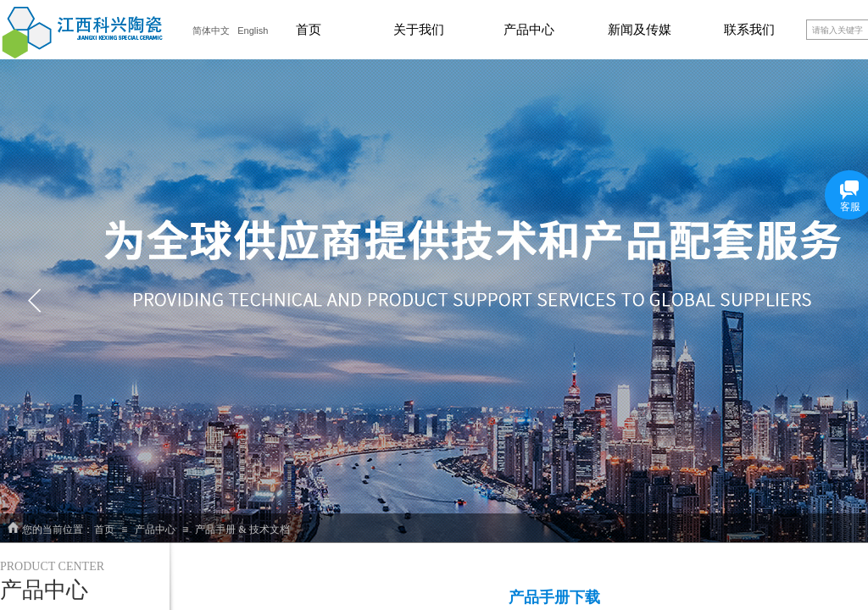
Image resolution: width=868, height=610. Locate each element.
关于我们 (419, 30)
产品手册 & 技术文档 (242, 530)
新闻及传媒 (640, 30)
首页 (309, 30)
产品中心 (529, 30)
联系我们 (749, 30)
